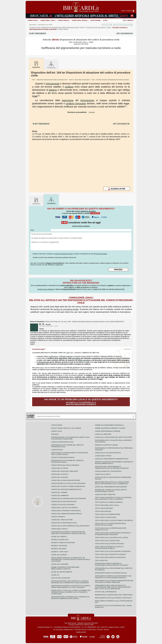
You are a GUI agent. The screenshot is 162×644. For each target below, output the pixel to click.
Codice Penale (63, 20)
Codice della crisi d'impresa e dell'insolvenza (70, 526)
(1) (39, 95)
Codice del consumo (60, 477)
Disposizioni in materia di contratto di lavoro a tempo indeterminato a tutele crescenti (71, 587)
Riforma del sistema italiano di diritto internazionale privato (111, 491)
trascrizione (68, 100)
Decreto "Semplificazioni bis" (63, 543)
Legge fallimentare (103, 434)
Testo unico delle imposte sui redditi (110, 554)
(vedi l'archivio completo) (81, 226)
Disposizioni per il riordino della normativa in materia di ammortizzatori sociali (70, 598)
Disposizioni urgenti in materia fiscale (111, 573)
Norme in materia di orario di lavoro (110, 428)
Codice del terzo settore (62, 520)
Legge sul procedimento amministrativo (112, 459)
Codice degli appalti (60, 529)
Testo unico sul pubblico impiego (109, 502)
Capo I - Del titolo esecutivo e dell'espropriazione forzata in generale (110, 80)
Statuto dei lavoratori (61, 578)
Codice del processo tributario (65, 471)
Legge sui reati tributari (105, 494)
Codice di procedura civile (62, 442)
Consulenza (51, 65)
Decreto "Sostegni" (59, 546)
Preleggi (55, 434)
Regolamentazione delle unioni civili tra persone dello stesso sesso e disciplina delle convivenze (71, 559)
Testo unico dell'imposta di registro (110, 557)
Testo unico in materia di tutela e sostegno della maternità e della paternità (113, 498)
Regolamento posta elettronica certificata (113, 598)
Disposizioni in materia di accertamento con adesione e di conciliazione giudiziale (113, 577)
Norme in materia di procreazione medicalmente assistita (65, 568)
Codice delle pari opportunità (64, 502)
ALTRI (105, 20)
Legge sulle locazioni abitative (108, 453)
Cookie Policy (92, 630)
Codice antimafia (58, 517)
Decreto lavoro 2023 (60, 540)
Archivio (106, 630)
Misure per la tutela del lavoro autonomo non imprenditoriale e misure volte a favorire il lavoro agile (71, 592)
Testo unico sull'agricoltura (107, 541)
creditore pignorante (76, 103)
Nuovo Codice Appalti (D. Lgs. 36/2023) (66, 428)
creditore (69, 87)
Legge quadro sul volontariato (108, 471)
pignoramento (53, 84)
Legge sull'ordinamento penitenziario (111, 487)
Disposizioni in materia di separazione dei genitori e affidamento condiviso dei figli (69, 533)
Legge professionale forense (108, 431)
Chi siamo (100, 630)
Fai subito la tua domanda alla (81, 402)
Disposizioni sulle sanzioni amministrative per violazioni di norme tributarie (114, 581)
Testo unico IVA (101, 560)
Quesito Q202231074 (117, 322)
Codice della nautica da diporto (65, 508)
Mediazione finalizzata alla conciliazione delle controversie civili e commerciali (112, 483)
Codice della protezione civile (64, 523)
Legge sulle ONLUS (103, 474)
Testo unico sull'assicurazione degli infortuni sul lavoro (110, 524)
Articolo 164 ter (63, 29)
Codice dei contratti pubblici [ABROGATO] (68, 486)
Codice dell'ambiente (60, 495)
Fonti (38, 28)
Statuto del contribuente (106, 592)
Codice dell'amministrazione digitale (66, 514)
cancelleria (76, 358)
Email (32, 230)
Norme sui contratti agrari (106, 445)
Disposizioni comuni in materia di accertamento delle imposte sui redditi (112, 564)
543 (68, 353)
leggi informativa (102, 254)
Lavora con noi (81, 632)
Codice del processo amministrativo (66, 489)
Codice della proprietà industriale (66, 511)
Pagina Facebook (108, 636)
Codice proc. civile (48, 20)
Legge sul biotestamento (62, 572)
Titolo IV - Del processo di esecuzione (79, 80)
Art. (39, 33)
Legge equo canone (103, 456)
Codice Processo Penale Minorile (65, 465)
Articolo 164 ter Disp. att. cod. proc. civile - (77, 322)
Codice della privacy (60, 474)
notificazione (53, 356)
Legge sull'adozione (60, 564)
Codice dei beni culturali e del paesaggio (68, 483)
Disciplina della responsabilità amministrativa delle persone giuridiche (112, 467)
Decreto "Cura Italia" (60, 552)
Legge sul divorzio (59, 555)
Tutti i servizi (128, 20)
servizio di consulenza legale (66, 309)
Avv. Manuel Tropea (88, 625)
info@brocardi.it (69, 630)
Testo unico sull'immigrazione (108, 514)
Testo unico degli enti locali (107, 505)
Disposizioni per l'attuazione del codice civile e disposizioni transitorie (70, 438)
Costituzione (95, 20)
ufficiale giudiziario (66, 356)
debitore (53, 90)
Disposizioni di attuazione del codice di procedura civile (60, 28)
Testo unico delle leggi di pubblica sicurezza (114, 520)
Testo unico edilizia (103, 511)
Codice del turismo (59, 492)
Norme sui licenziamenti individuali (109, 425)
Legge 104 (55, 575)
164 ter (44, 373)
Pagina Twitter (113, 636)
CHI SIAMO (107, 25)
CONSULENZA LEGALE (123, 25)
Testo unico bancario (104, 508)
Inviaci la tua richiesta (46, 289)
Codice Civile (33, 20)
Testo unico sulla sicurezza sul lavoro (112, 538)
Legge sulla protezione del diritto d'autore (114, 437)
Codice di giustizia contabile (63, 505)
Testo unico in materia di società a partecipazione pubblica (109, 547)
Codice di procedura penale (63, 457)
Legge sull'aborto (59, 537)
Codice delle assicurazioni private (66, 480)
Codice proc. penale (80, 20)
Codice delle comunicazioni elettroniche (69, 499)
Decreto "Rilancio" (59, 549)
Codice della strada (60, 468)
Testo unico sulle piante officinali (110, 544)
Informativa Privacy (80, 630)
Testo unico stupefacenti (106, 517)
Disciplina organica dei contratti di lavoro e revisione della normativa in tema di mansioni (70, 582)
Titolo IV (93, 28)
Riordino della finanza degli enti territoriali (114, 595)
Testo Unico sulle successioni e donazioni (113, 551)
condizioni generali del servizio (64, 254)
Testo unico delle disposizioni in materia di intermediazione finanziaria (113, 534)
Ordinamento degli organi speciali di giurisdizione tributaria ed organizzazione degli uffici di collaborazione (113, 587)
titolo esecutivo (84, 360)
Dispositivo (36, 201)
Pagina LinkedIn (118, 636)
